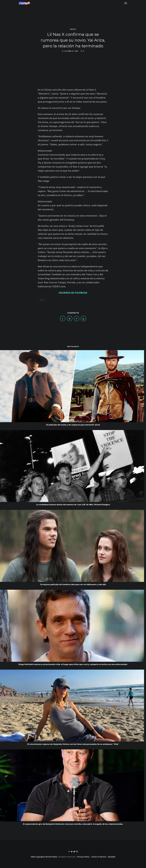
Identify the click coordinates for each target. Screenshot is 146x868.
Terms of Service (99, 857)
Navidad (112, 857)
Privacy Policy (83, 857)
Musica (73, 29)
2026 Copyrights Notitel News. (44, 857)
